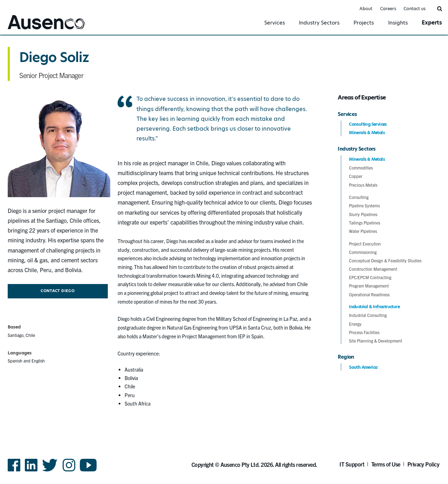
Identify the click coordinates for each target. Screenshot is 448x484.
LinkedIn (31, 471)
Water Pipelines (363, 231)
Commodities (361, 168)
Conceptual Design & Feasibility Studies (385, 260)
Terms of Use (386, 464)
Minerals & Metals (367, 133)
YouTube (88, 471)
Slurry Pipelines (363, 214)
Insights (398, 23)
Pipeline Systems (364, 205)
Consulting (359, 197)
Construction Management (373, 269)
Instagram (69, 471)
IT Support (352, 464)
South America (363, 367)
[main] (224, 228)
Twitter (50, 471)
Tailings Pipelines (365, 223)
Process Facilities (364, 332)
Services (275, 23)
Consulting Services (368, 124)
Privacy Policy (423, 464)
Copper (356, 176)
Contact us (415, 9)
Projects (364, 23)
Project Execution (365, 244)
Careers (388, 9)
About (366, 9)
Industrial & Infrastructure (374, 307)
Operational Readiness (369, 294)
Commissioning (363, 252)
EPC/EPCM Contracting (370, 277)
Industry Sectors (319, 23)
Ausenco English (25, 30)
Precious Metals (363, 185)
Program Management (369, 286)
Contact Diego (58, 291)
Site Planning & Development (376, 341)
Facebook (14, 471)
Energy (355, 324)
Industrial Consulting (368, 315)
